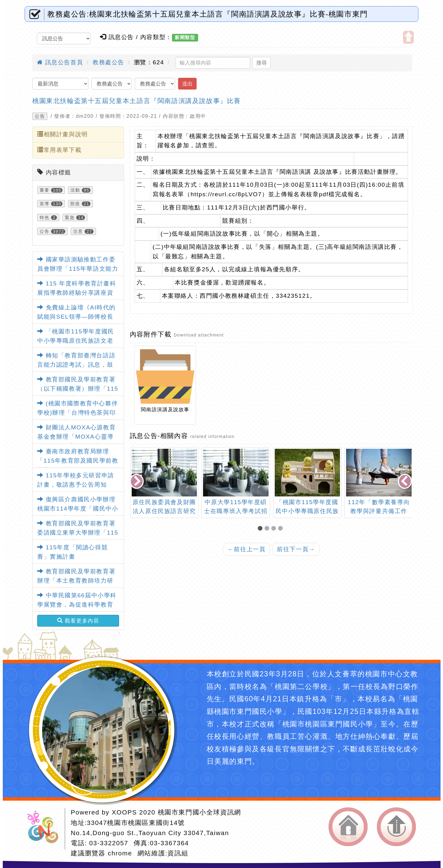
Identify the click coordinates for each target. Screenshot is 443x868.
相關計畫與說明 (63, 134)
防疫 (75, 204)
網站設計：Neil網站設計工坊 (45, 829)
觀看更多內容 (78, 621)
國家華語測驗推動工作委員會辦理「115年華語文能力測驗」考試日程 (78, 269)
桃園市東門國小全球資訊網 (200, 812)
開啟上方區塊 (408, 37)
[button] (261, 529)
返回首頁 (348, 827)
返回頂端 (396, 827)
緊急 (70, 217)
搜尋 (261, 63)
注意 (78, 231)
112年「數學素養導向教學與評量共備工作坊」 (379, 511)
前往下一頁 (296, 549)
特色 (44, 217)
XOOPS (124, 812)
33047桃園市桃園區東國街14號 (136, 823)
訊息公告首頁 (60, 62)
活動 (75, 190)
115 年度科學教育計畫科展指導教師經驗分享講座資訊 (77, 293)
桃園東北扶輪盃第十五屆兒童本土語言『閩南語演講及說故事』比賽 (137, 101)
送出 (187, 84)
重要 (44, 190)
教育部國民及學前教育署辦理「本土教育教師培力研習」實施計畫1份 (76, 581)
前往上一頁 (247, 549)
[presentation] (137, 482)
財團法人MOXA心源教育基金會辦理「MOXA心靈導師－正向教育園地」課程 (76, 437)
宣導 (44, 204)
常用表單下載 (59, 150)
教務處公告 (108, 62)
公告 (40, 116)
